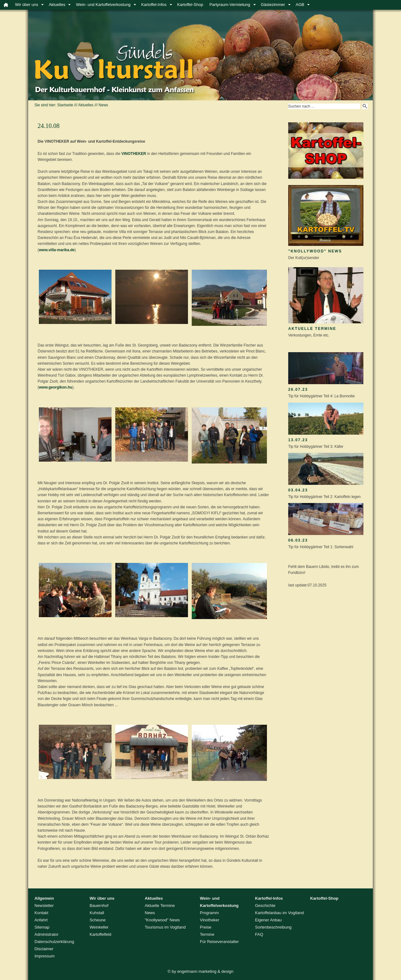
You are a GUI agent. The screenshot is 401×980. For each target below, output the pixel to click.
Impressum (44, 956)
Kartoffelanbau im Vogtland (279, 913)
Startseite (65, 105)
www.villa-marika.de (57, 250)
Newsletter (44, 906)
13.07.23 (298, 440)
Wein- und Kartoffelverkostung (103, 5)
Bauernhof (99, 906)
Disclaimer (44, 949)
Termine (207, 934)
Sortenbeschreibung (273, 927)
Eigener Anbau (268, 920)
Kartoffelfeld (100, 934)
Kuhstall (97, 913)
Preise (206, 927)
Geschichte (265, 906)
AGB (300, 5)
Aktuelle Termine (312, 329)
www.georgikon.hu (56, 387)
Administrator (47, 934)
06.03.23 (298, 540)
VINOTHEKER (134, 154)
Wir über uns (27, 5)
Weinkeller (99, 927)
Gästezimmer (273, 5)
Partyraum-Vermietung (230, 5)
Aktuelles (57, 5)
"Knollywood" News (315, 251)
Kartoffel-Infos (154, 5)
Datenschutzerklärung (54, 942)
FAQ (259, 934)
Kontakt (41, 913)
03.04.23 (298, 490)
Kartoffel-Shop (190, 5)
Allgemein (44, 898)
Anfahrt (41, 920)
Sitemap (42, 927)
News (103, 105)
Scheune (98, 920)
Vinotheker (210, 920)
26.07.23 (298, 389)
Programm (209, 913)
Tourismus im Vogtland (165, 927)
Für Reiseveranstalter (219, 942)
